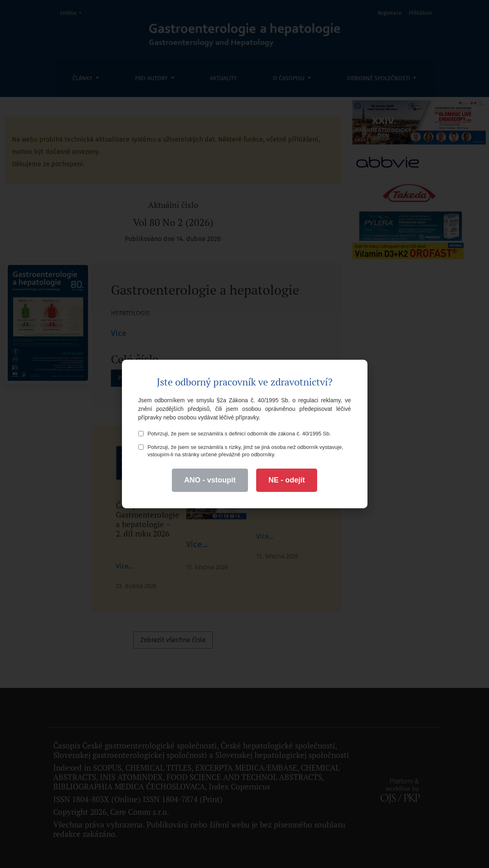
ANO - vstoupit (210, 480)
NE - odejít (287, 480)
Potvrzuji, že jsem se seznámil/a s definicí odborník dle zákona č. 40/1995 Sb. (235, 434)
